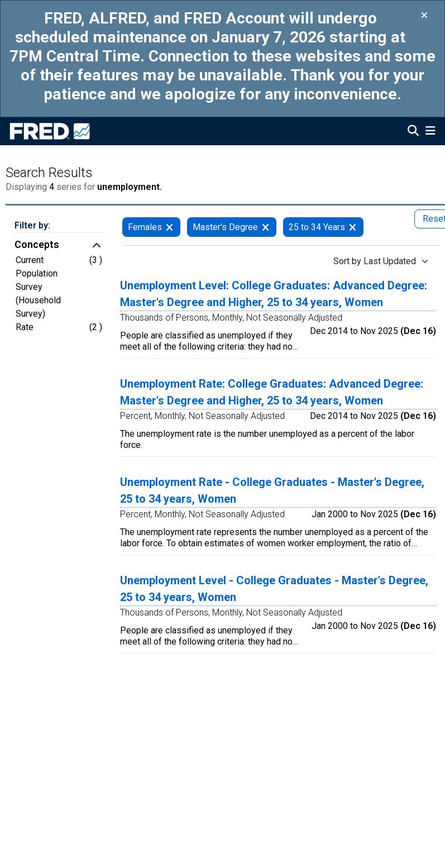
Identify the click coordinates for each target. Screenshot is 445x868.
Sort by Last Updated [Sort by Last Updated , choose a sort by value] (375, 261)
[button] (61, 246)
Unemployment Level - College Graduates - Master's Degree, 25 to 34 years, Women (274, 589)
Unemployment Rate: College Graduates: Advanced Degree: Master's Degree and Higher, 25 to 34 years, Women (272, 392)
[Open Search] (413, 132)
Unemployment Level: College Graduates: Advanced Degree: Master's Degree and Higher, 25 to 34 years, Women (274, 294)
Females (145, 227)
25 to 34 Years (317, 227)
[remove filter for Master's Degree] (265, 227)
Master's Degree (225, 227)
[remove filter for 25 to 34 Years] (353, 227)
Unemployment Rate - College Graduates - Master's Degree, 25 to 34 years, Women (272, 490)
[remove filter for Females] (169, 227)
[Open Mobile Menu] (430, 132)
